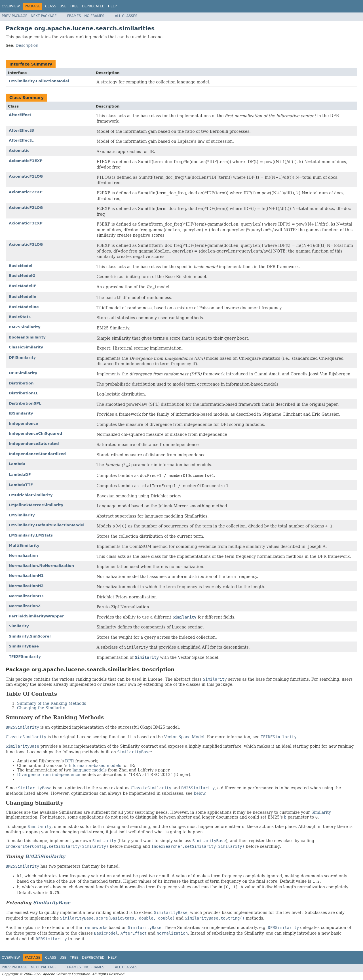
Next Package (44, 16)
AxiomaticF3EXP (26, 223)
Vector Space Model (184, 737)
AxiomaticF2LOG (26, 208)
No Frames (94, 16)
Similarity (19, 626)
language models (90, 770)
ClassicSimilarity (26, 347)
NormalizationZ (25, 606)
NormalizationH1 (26, 576)
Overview (11, 6)
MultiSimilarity (24, 545)
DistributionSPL (25, 403)
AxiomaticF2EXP (26, 192)
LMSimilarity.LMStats (31, 535)
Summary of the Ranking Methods (51, 703)
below (199, 793)
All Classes (126, 16)
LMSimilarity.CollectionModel (39, 81)
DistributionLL (24, 393)
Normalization (23, 555)
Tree (74, 6)
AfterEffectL (21, 140)
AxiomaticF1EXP (26, 161)
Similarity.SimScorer (30, 636)
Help (112, 6)
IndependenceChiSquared (35, 433)
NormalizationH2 (26, 586)
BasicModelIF (23, 286)
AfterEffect (20, 115)
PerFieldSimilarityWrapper (36, 616)
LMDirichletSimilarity (31, 495)
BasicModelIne (24, 307)
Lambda (17, 464)
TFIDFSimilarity (25, 656)
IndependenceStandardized (37, 454)
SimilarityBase (24, 646)
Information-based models (95, 766)
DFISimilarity (22, 357)
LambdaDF (20, 475)
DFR (69, 761)
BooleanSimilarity (27, 337)
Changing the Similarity (41, 708)
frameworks (95, 928)
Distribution (21, 383)
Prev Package (15, 16)
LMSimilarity (22, 515)
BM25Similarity (25, 327)
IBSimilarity (21, 413)
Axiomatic (19, 151)
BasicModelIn (23, 297)
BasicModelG (22, 276)
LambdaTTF (21, 485)
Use (63, 6)
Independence (24, 423)
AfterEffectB (21, 130)
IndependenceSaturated (34, 444)
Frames (74, 16)
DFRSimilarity (23, 373)
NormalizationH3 (26, 596)
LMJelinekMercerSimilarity (36, 505)
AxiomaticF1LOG (26, 176)
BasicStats (20, 317)
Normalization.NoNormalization (41, 566)
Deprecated (93, 6)
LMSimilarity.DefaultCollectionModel (47, 525)
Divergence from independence (49, 775)
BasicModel (21, 266)
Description (27, 45)
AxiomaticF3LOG (26, 244)
